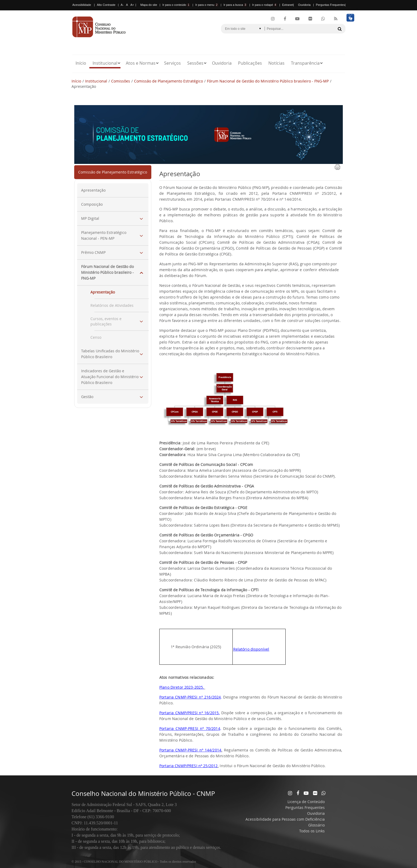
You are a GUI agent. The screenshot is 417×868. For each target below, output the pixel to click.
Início (81, 63)
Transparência (305, 63)
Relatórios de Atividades (112, 305)
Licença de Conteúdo (306, 802)
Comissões (121, 81)
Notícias (276, 63)
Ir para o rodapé (264, 5)
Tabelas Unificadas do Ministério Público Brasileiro (110, 354)
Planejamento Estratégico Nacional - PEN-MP (104, 235)
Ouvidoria (304, 5)
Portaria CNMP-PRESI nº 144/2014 (190, 750)
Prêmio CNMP (93, 252)
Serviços (172, 63)
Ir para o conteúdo (176, 5)
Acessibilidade (82, 5)
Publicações (250, 63)
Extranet (288, 5)
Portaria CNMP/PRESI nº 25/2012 (188, 766)
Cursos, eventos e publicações (106, 321)
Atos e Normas (141, 63)
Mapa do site (149, 5)
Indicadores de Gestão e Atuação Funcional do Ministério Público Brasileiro (110, 377)
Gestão (87, 397)
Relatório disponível (251, 649)
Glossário (316, 825)
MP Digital (90, 218)
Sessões (195, 63)
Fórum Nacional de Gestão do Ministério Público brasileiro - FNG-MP (268, 81)
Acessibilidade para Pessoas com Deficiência (285, 819)
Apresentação (93, 190)
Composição (92, 204)
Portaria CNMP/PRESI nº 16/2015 (189, 713)
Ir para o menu (207, 5)
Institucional (105, 63)
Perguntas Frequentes (330, 5)
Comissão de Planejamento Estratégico (168, 81)
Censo (96, 337)
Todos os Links (312, 831)
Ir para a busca (235, 5)
